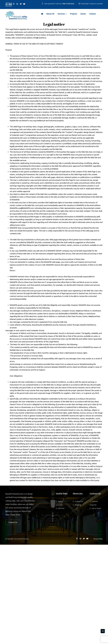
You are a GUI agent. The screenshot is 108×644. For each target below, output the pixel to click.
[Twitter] (21, 4)
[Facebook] (14, 4)
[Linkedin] (17, 4)
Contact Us (78, 601)
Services (60, 608)
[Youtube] (24, 4)
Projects (77, 604)
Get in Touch (95, 608)
